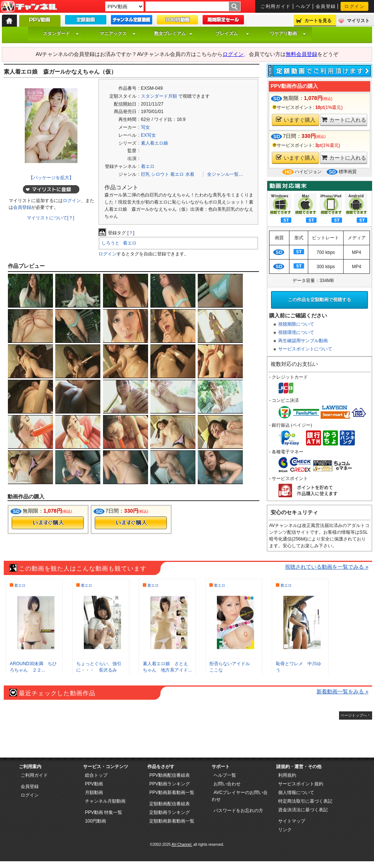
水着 (190, 174)
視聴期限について (296, 324)
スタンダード (61, 33)
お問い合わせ (227, 784)
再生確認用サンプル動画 (303, 341)
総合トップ (96, 775)
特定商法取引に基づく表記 (305, 801)
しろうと (111, 243)
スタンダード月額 (159, 96)
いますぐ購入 (296, 120)
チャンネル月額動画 (105, 801)
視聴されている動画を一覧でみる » (327, 567)
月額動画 (94, 793)
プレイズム (232, 33)
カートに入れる (344, 120)
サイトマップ (292, 821)
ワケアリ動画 (288, 33)
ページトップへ (354, 715)
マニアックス (118, 33)
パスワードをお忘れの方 (238, 811)
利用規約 (287, 775)
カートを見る (318, 21)
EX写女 (148, 135)
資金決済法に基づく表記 (303, 810)
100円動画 (95, 821)
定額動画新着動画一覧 (172, 821)
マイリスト (358, 21)
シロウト (160, 174)
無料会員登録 (301, 54)
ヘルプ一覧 (225, 775)
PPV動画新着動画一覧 (172, 793)
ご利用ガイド (276, 6)
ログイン (354, 6)
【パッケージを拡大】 (51, 178)
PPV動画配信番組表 (170, 775)
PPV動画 (94, 784)
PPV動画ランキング (170, 784)
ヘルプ (303, 6)
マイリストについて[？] (51, 218)
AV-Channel (29, 7)
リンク (285, 830)
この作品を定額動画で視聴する (319, 300)
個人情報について (296, 793)
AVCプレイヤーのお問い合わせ (240, 796)
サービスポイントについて (305, 349)
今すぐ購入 (48, 523)
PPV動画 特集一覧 (104, 812)
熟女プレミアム (173, 33)
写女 (145, 127)
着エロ (148, 166)
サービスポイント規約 (301, 784)
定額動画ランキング (170, 812)
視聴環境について (296, 332)
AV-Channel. (182, 845)
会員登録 (326, 6)
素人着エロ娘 (154, 143)
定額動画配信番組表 (170, 804)
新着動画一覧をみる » (342, 691)
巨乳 (145, 174)
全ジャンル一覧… (225, 174)
